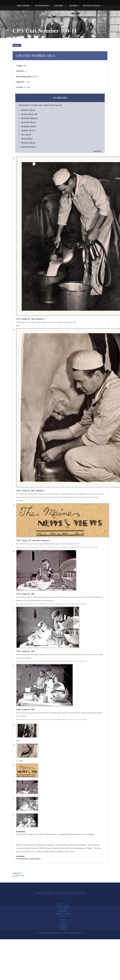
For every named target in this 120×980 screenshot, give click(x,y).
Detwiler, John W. (28, 143)
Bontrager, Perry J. (29, 122)
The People (59, 5)
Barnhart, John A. (28, 110)
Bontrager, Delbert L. (30, 118)
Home (16, 45)
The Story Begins (42, 5)
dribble (63, 924)
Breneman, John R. (29, 126)
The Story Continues (91, 5)
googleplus (63, 927)
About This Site (23, 5)
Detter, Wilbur (27, 138)
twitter (63, 922)
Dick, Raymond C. (29, 147)
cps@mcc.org (18, 875)
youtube (63, 929)
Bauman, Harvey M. (29, 114)
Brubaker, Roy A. (28, 130)
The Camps (73, 5)
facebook (63, 920)
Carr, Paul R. (26, 134)
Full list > (97, 151)
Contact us (63, 916)
